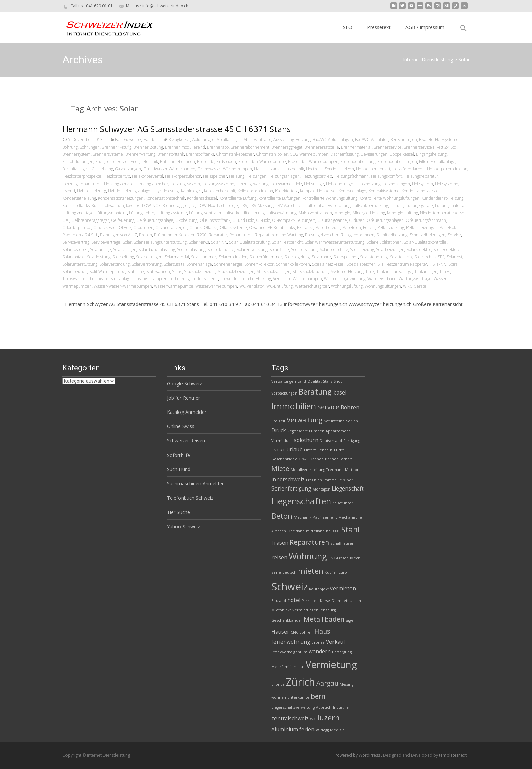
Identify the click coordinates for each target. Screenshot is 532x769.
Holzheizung (369, 184)
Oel (66, 220)
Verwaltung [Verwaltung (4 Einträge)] (305, 420)
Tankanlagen (426, 272)
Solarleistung (99, 257)
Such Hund (179, 469)
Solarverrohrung (147, 264)
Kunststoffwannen (108, 205)
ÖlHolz (125, 227)
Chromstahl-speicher (235, 154)
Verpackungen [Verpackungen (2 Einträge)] (284, 393)
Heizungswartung (252, 184)
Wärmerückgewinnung (345, 279)
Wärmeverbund (382, 279)
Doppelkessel (402, 154)
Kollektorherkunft (220, 191)
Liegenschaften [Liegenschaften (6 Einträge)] (301, 501)
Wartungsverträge (415, 279)
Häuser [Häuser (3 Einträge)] (280, 632)
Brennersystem (77, 154)
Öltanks (211, 227)
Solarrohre (321, 257)
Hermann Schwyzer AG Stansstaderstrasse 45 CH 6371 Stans (177, 129)
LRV (244, 205)
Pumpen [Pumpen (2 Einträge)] (317, 431)
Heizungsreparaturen (82, 184)
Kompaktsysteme (384, 191)
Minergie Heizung (369, 213)
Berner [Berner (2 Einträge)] (331, 459)
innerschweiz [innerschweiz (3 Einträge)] (288, 479)
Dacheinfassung (345, 154)
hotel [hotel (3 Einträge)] (294, 600)
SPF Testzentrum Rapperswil (404, 264)
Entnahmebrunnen (178, 162)
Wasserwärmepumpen (216, 286)
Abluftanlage (204, 140)
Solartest (454, 257)
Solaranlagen (125, 249)
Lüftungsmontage (78, 213)
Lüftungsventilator (205, 213)
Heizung (237, 176)
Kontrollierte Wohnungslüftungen (389, 198)
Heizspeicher (215, 176)
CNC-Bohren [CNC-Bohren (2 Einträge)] (302, 632)
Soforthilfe (178, 455)
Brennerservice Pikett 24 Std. (431, 147)
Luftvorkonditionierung (244, 213)
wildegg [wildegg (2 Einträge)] (322, 730)
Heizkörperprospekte (82, 176)
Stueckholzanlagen (273, 272)
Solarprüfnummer (266, 257)
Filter (424, 162)
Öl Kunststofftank (215, 220)
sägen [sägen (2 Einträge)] (351, 620)
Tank (370, 272)
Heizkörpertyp (117, 176)
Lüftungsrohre (142, 213)
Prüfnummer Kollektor (174, 235)
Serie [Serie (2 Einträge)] (276, 572)
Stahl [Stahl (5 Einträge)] (350, 529)
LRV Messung (261, 205)
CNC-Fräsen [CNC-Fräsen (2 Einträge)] (339, 558)
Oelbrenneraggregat (90, 220)
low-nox (133, 205)
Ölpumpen (143, 227)
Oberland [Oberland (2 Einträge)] (296, 531)
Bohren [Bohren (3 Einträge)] (350, 408)
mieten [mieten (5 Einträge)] (311, 571)
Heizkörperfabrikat (373, 169)
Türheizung (179, 279)
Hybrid (69, 191)
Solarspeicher (346, 257)
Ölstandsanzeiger (171, 227)
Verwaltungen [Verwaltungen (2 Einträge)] (284, 381)
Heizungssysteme (218, 184)
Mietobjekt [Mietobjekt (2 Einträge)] (281, 610)
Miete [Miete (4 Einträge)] (280, 469)
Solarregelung (297, 257)
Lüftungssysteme (172, 213)
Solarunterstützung (80, 264)
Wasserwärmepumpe (174, 286)
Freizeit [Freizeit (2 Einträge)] (278, 421)
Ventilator (282, 279)
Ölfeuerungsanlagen (385, 220)
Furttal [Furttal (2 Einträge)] (340, 450)
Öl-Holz (263, 220)
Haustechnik (293, 169)
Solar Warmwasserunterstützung (335, 242)
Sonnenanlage (199, 264)
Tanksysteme (74, 279)
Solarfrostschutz (334, 249)
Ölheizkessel (105, 227)
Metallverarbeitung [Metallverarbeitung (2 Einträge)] (308, 470)
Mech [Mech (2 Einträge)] (355, 558)
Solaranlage (100, 249)
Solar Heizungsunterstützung (160, 242)
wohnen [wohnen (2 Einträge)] (279, 697)
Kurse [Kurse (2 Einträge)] (325, 601)
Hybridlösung (167, 191)
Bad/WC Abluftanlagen (333, 140)
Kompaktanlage (353, 191)
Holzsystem (422, 184)
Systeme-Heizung (347, 272)
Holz (298, 184)
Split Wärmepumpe (107, 272)
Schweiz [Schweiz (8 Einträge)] (290, 587)
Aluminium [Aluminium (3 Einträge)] (285, 729)
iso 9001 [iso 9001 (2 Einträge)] (333, 531)
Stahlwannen (158, 272)
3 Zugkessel (179, 140)
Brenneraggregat (287, 147)
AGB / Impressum (425, 27)
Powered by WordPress (358, 755)
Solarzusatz (174, 264)
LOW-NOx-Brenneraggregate (169, 205)
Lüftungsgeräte (419, 205)
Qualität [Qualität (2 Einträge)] (315, 381)
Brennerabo (218, 147)
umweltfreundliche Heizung (246, 279)
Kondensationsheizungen (121, 198)
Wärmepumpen (307, 279)
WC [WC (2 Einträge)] (313, 719)
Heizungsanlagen (284, 176)
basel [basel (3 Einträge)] (340, 393)
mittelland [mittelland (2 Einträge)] (315, 531)
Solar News (199, 242)
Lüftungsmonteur (111, 213)
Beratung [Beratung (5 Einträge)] (315, 392)
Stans (177, 272)
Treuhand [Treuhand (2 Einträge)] (335, 470)
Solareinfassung (191, 249)
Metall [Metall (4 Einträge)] (313, 619)
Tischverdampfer (151, 279)
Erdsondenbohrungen (397, 162)
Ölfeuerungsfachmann (426, 220)
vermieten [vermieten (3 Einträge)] (343, 588)
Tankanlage (402, 272)
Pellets (369, 227)
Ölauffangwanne (332, 220)
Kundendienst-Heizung (442, 198)
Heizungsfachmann (351, 176)
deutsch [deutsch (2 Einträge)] (289, 572)
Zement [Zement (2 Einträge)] (330, 517)
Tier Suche (178, 512)
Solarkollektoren (448, 249)
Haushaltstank (267, 169)
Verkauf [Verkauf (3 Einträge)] (336, 642)
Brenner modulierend (185, 147)
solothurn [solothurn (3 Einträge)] (306, 440)
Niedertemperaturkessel (443, 213)
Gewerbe (132, 140)
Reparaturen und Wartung (279, 235)
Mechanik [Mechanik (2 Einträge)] (303, 517)
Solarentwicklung (252, 249)
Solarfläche (279, 249)
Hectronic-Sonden (322, 169)
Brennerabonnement (250, 147)
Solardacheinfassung (157, 249)
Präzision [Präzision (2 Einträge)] (314, 480)
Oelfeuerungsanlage (155, 220)
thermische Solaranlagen (111, 279)
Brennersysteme (108, 154)
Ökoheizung (186, 220)
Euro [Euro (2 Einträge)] (343, 572)
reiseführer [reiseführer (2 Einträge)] (343, 503)
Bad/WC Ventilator (372, 140)
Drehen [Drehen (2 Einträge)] (317, 459)
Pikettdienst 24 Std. (80, 235)
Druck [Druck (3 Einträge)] (279, 431)
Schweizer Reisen (186, 440)
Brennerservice (388, 147)
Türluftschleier (205, 279)
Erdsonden (226, 162)
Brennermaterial (356, 147)
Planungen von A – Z (119, 235)
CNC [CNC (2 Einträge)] (275, 450)
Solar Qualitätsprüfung (249, 242)
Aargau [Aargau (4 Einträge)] (327, 683)
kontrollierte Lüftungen (279, 198)
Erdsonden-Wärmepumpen (313, 162)
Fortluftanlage (443, 162)
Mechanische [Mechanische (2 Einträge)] (350, 517)
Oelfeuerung (123, 220)
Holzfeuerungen (341, 184)
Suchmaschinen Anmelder (195, 484)
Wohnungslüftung (347, 286)
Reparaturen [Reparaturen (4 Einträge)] (309, 542)
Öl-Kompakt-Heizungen (294, 220)
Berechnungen (404, 140)
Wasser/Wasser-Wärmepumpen (123, 286)
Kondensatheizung (79, 198)
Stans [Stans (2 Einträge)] (328, 381)
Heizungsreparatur (421, 176)
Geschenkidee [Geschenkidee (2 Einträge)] (284, 459)
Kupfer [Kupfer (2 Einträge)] (331, 572)
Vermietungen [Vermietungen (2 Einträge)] (305, 610)
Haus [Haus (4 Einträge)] (322, 631)
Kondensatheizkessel (421, 191)
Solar (127, 242)
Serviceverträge (106, 242)
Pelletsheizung (391, 227)
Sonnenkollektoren (293, 264)
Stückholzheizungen (236, 272)
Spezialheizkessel (328, 264)
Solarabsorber (75, 249)
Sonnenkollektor (259, 264)
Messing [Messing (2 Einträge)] (346, 684)
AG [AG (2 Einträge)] (283, 450)
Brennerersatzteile (322, 147)
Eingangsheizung (431, 154)
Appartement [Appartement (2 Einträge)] (338, 431)
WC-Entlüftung (280, 286)
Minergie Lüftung (403, 213)
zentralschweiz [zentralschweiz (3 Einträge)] (290, 719)
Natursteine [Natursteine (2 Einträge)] (334, 421)
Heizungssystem (185, 184)
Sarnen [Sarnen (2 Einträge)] (346, 459)
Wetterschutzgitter (312, 286)
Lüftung (397, 205)
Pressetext (379, 27)
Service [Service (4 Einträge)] (328, 407)
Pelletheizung (328, 227)
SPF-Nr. (439, 264)
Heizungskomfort (386, 176)
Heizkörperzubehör (183, 176)
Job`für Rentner (184, 398)
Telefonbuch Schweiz (190, 498)
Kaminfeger (191, 191)
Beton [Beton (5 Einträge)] (282, 516)
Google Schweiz (184, 383)
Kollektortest (287, 191)
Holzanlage (314, 184)
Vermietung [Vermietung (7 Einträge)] (331, 664)
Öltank (195, 227)
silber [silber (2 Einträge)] (348, 480)
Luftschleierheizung (370, 205)
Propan (146, 235)
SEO (348, 27)
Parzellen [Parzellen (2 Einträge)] (310, 601)
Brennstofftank (171, 154)
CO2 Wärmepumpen (309, 154)
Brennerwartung (140, 154)
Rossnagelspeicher (322, 235)
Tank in (383, 272)
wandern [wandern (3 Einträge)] (320, 651)
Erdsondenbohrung (358, 162)
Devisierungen (374, 154)
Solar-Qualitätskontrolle (425, 242)
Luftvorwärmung (282, 213)
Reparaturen (241, 235)
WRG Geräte (415, 286)
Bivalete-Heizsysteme (439, 140)
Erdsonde (206, 162)
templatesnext (453, 755)
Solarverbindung (115, 264)
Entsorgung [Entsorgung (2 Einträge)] (342, 652)
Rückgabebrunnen (357, 235)
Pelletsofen (450, 227)
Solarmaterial (177, 257)
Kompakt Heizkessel (318, 191)
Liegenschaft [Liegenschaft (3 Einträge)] (348, 489)
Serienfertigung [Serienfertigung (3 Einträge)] (291, 489)
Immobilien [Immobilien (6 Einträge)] (294, 406)
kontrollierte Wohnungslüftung (330, 198)
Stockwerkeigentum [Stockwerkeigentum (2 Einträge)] (289, 652)
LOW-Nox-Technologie (218, 205)
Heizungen (256, 176)
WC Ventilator (252, 286)
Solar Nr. (219, 242)
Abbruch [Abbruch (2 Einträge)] (324, 707)
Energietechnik (144, 162)
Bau (118, 140)
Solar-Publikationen (384, 242)
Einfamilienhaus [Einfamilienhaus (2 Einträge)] (318, 450)
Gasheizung (102, 169)
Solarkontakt (74, 257)
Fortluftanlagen (76, 169)
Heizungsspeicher (152, 184)
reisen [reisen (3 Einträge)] (279, 557)
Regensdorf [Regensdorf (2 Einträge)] (298, 431)
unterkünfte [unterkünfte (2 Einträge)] (298, 697)
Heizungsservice (119, 184)
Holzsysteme (447, 184)
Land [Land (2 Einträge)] (302, 381)
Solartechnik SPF (429, 257)
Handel (150, 140)
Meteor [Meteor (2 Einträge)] (352, 470)
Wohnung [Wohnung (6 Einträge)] (308, 556)
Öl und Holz (243, 220)
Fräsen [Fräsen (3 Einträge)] (280, 543)
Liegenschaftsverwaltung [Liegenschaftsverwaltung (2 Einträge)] (293, 707)
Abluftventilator (258, 140)
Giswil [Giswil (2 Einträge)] (303, 459)
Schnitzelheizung (392, 235)
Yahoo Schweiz (184, 527)
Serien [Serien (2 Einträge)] (352, 421)
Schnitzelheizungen (427, 235)
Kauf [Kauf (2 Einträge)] (317, 517)
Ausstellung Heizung (292, 140)
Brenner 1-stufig (117, 147)
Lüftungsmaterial (450, 205)
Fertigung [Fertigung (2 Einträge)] (352, 441)
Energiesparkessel (112, 162)
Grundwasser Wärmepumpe (169, 169)
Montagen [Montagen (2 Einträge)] (321, 489)
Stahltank (136, 272)
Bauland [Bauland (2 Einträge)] (279, 601)
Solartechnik (401, 257)
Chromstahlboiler (272, 154)
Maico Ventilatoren (315, 213)
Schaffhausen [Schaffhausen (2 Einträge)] (342, 543)
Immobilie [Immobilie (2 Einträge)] (333, 480)
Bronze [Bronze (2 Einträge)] (318, 642)
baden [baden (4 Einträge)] (335, 619)
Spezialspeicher (361, 264)
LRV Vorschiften (290, 205)
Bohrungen (90, 147)
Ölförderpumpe (77, 227)
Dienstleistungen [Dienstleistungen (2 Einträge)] (346, 601)
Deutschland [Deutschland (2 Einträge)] (331, 441)
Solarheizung (362, 249)
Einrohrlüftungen (78, 162)
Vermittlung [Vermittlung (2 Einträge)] (282, 441)
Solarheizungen (390, 249)
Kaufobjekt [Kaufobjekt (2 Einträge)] (319, 589)
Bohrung (70, 147)
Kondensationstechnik (165, 198)
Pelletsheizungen (422, 227)
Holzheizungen (396, 184)
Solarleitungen (149, 257)
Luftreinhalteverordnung (328, 205)
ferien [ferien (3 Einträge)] (307, 729)
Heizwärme (281, 184)
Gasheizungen (128, 169)
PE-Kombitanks (281, 227)
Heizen (347, 169)
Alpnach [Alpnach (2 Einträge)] (279, 531)
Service (454, 235)
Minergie (342, 213)
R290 (202, 235)
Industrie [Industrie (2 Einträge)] (341, 707)
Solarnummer (204, 257)
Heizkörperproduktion (447, 169)
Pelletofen (352, 227)
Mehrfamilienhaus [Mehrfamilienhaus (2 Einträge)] (288, 667)
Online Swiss (181, 426)
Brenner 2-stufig (148, 147)
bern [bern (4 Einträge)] (318, 696)
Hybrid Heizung (91, 191)
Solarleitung (123, 257)
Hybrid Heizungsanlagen (130, 191)
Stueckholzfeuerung (311, 272)
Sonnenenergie (228, 264)
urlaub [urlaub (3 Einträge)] (295, 450)
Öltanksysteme (233, 227)
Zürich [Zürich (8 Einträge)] (300, 682)
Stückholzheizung (200, 272)
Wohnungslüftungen (383, 286)
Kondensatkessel (202, 198)
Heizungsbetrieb (317, 176)
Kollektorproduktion (255, 191)
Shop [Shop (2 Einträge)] (338, 381)
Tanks (445, 272)
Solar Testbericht (287, 242)
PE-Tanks (305, 227)
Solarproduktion (233, 257)
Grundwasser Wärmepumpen (225, 169)
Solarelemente (221, 249)
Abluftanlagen (229, 140)
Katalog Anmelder (187, 412)
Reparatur (218, 235)
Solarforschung (304, 249)
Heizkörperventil (147, 176)
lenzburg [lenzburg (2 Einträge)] (328, 610)
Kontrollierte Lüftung (238, 198)
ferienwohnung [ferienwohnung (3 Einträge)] (291, 642)
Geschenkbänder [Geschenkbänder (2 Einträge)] (287, 620)
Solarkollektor (419, 249)
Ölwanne (257, 227)
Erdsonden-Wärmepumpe (262, 162)
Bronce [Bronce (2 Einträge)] (278, 684)
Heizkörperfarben (408, 169)
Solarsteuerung (374, 257)
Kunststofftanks (76, 205)
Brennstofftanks (200, 154)
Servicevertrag (76, 242)
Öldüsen (357, 220)
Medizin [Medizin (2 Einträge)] (337, 730)
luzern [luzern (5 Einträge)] (328, 718)
